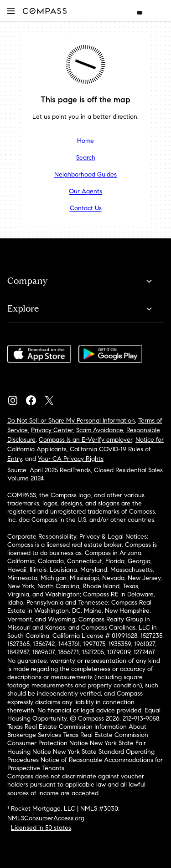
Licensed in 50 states (41, 828)
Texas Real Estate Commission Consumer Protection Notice (78, 739)
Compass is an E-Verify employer (85, 440)
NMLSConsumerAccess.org (46, 818)
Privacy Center (52, 430)
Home (85, 141)
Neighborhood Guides (85, 174)
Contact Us (86, 208)
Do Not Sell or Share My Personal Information (71, 421)
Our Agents (85, 191)
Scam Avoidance (100, 430)
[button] (11, 11)
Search (86, 158)
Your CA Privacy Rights (71, 459)
